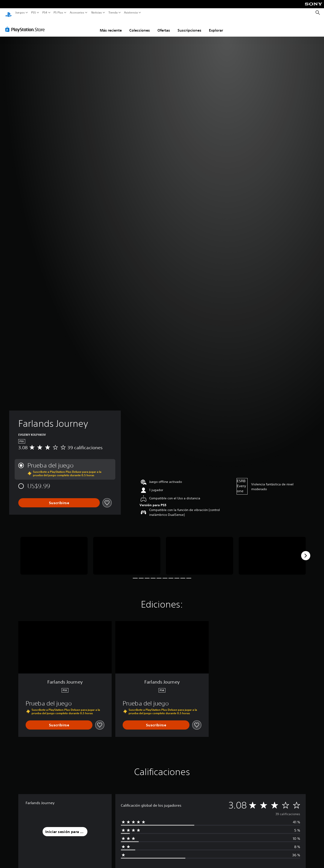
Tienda (113, 13)
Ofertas (164, 26)
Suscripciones (189, 26)
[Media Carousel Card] (54, 551)
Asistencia (131, 13)
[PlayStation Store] (26, 25)
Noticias (96, 13)
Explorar (216, 26)
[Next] (306, 551)
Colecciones (140, 26)
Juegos (20, 13)
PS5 (34, 13)
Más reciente (111, 26)
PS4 (45, 13)
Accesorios (77, 13)
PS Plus (58, 13)
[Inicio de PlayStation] (8, 13)
